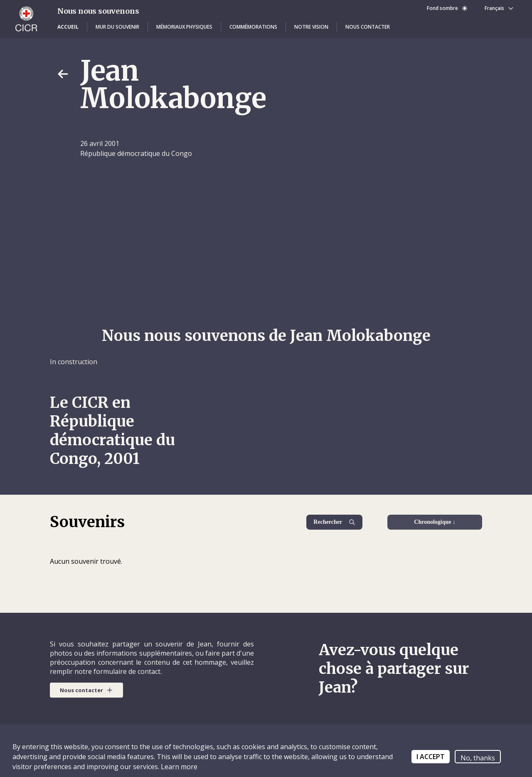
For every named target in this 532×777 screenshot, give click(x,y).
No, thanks (478, 758)
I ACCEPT (431, 757)
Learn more (178, 767)
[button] (68, 27)
